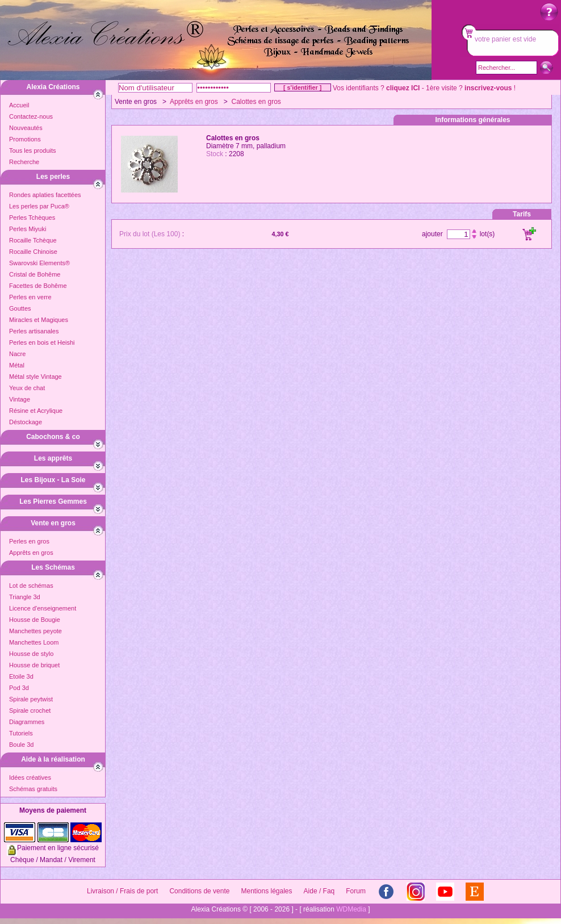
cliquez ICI (403, 88)
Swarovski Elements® (39, 263)
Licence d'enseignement (43, 608)
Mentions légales (266, 891)
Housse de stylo (31, 654)
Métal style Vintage (35, 377)
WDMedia (351, 909)
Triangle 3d (25, 597)
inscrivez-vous (488, 88)
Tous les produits (33, 150)
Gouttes (20, 308)
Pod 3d (19, 688)
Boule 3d (21, 745)
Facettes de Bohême (38, 286)
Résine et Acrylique (36, 411)
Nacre (17, 354)
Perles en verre (30, 297)
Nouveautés (26, 128)
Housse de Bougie (35, 620)
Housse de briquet (34, 665)
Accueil (19, 105)
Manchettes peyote (35, 631)
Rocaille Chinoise (33, 252)
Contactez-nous (31, 116)
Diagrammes (27, 722)
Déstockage (26, 422)
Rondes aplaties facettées (45, 195)
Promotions (25, 139)
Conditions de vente (199, 891)
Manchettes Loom (34, 642)
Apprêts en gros (31, 553)
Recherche (24, 162)
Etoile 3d (21, 676)
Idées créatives (30, 777)
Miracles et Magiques (39, 320)
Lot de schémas (31, 586)
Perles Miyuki (28, 229)
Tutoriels (21, 733)
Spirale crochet (30, 710)
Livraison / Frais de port (122, 891)
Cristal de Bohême (35, 274)
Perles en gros (29, 541)
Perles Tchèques (32, 218)
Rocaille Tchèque (33, 240)
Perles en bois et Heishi (42, 342)
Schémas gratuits (33, 789)
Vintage (20, 399)
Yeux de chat (27, 388)
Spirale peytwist (31, 699)
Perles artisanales (34, 331)
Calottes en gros (256, 102)
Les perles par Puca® (39, 206)
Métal (17, 365)
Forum (356, 891)
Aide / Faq (319, 891)
